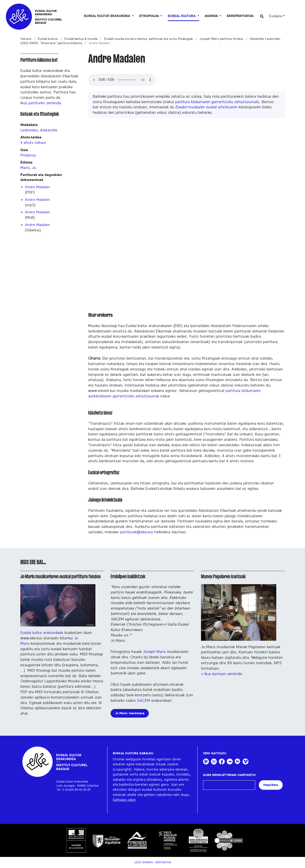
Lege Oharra (144, 862)
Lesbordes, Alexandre (39, 130)
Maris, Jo (28, 168)
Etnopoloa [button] (150, 16)
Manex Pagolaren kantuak (223, 576)
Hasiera (26, 39)
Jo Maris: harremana (130, 713)
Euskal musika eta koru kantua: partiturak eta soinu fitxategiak (149, 39)
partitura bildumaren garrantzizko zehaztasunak (217, 102)
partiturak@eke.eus (137, 532)
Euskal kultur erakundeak (58, 609)
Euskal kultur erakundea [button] (108, 16)
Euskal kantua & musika (81, 39)
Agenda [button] (212, 16)
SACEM (144, 701)
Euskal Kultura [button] (182, 16)
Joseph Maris (155, 652)
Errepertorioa (240, 16)
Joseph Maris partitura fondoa (221, 39)
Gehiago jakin (124, 800)
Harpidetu (271, 785)
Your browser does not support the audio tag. (122, 80)
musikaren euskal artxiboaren (206, 107)
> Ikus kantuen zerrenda (222, 674)
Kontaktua (163, 862)
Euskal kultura (48, 39)
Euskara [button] (275, 16)
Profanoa (28, 155)
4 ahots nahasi (33, 143)
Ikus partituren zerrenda (41, 103)
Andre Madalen (37, 187)
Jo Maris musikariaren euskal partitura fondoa (60, 576)
